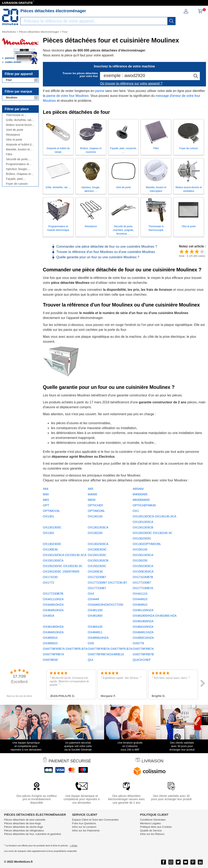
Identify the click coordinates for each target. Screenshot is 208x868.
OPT (46, 505)
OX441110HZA (53, 599)
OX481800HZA (53, 627)
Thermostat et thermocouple (15, 115)
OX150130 (140, 549)
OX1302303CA (98, 544)
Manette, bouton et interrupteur (18, 149)
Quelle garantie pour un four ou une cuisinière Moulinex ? (98, 257)
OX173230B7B (143, 577)
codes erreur (13, 62)
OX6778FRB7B (143, 654)
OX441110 (140, 593)
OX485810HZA (98, 638)
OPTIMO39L (96, 511)
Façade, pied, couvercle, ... (15, 179)
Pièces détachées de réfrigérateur (24, 831)
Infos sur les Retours (152, 834)
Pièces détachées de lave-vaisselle (25, 820)
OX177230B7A (143, 588)
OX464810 (140, 605)
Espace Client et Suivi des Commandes (95, 820)
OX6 (91, 643)
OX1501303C (97, 555)
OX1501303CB (98, 560)
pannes (10, 58)
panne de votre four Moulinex (67, 96)
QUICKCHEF (142, 660)
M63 (46, 500)
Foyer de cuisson (17, 184)
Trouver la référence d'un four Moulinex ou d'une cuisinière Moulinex (106, 252)
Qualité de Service (151, 831)
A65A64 (138, 489)
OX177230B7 (142, 582)
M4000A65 (140, 494)
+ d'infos (74, 846)
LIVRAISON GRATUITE (17, 3)
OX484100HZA (143, 627)
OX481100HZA (143, 610)
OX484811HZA (143, 632)
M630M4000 (141, 500)
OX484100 (95, 627)
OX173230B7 (97, 577)
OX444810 (140, 599)
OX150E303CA (143, 571)
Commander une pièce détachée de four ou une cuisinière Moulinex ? (107, 247)
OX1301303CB (143, 527)
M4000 (92, 494)
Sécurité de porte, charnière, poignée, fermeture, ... (18, 159)
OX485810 (50, 638)
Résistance (13, 135)
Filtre (9, 154)
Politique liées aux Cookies (156, 827)
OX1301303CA (98, 527)
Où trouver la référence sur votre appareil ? (131, 83)
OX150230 (140, 560)
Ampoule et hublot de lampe (19, 145)
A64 (46, 489)
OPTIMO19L (51, 511)
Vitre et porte (14, 140)
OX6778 (138, 643)
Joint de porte (15, 130)
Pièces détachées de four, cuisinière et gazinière (33, 834)
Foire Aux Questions (84, 823)
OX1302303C (52, 544)
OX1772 (48, 582)
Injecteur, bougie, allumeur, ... (17, 169)
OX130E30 (50, 549)
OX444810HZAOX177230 (105, 605)
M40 (46, 494)
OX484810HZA (53, 632)
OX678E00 (50, 660)
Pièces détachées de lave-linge (22, 823)
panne (100, 91)
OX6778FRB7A (143, 649)
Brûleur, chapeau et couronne (18, 174)
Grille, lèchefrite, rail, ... (19, 120)
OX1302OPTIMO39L (147, 544)
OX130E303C (97, 549)
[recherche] (171, 21)
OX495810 (50, 643)
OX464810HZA (53, 610)
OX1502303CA (143, 566)
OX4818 (48, 616)
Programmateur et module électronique (19, 164)
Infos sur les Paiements (86, 831)
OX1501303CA (143, 555)
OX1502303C (97, 566)
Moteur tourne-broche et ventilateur (20, 125)
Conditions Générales (153, 820)
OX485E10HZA (143, 638)
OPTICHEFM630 (144, 505)
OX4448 (93, 599)
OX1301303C (52, 527)
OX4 (91, 593)
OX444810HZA (53, 605)
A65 (91, 489)
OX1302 (48, 533)
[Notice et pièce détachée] (10, 17)
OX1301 (48, 516)
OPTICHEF (96, 505)
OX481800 (95, 616)
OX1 (136, 511)
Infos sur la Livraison (84, 827)
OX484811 (95, 632)
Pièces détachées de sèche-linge (24, 827)
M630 (92, 500)
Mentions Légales (150, 823)
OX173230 (50, 577)
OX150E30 (95, 571)
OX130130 (95, 516)
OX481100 (95, 610)
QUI (91, 660)
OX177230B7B (53, 593)
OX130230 (95, 533)
